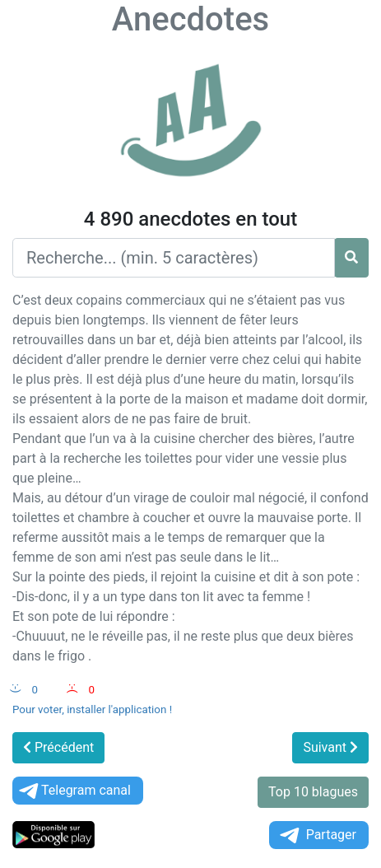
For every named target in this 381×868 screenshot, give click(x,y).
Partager (317, 835)
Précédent (58, 747)
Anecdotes (190, 19)
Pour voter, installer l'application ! (92, 709)
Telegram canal (74, 791)
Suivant (330, 747)
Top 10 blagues (313, 792)
